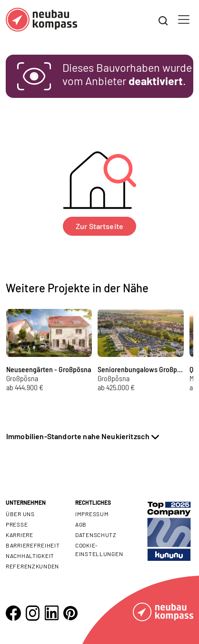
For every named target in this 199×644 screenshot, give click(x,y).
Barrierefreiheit (33, 545)
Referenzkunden (32, 566)
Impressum (92, 514)
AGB (81, 524)
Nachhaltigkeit (30, 556)
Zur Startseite (99, 226)
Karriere (20, 535)
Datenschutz (96, 535)
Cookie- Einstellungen (99, 549)
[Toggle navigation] (184, 19)
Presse (17, 524)
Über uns (20, 514)
